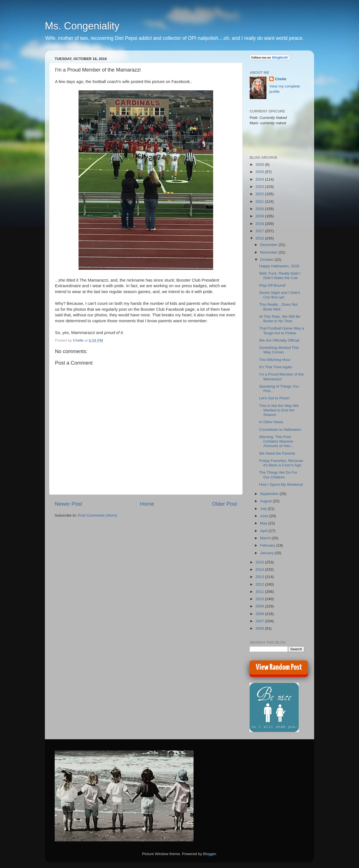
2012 (260, 584)
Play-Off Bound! (272, 285)
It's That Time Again (276, 367)
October (267, 260)
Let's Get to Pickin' (275, 398)
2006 (260, 628)
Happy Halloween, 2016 (279, 266)
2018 (260, 224)
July (264, 509)
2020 (260, 209)
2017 (260, 231)
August (266, 501)
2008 (260, 614)
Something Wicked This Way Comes (279, 350)
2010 (260, 599)
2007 (260, 621)
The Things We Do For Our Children (278, 475)
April (264, 531)
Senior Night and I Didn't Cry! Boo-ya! (280, 295)
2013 (260, 577)
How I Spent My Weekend (281, 484)
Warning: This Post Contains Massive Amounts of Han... (276, 441)
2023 (260, 187)
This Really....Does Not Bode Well (278, 307)
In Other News (271, 422)
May (264, 523)
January (267, 553)
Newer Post (68, 504)
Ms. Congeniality (82, 26)
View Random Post (279, 667)
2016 (260, 238)
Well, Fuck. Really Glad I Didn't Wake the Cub (280, 276)
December (269, 245)
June (265, 516)
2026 (260, 164)
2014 (260, 569)
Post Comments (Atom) (98, 515)
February (268, 545)
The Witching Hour (275, 360)
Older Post (225, 504)
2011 (260, 592)
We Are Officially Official (279, 340)
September (270, 494)
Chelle (281, 79)
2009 (260, 606)
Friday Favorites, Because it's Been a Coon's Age (281, 463)
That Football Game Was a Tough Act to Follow (282, 331)
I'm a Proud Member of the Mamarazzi (281, 377)
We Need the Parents (277, 453)
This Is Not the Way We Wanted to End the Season (279, 410)
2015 (260, 562)
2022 (260, 194)
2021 (260, 202)
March (266, 538)
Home (147, 504)
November (269, 252)
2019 (260, 216)
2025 (260, 172)
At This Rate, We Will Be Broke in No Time (280, 319)
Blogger (210, 854)
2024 (260, 179)
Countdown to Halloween (280, 430)
